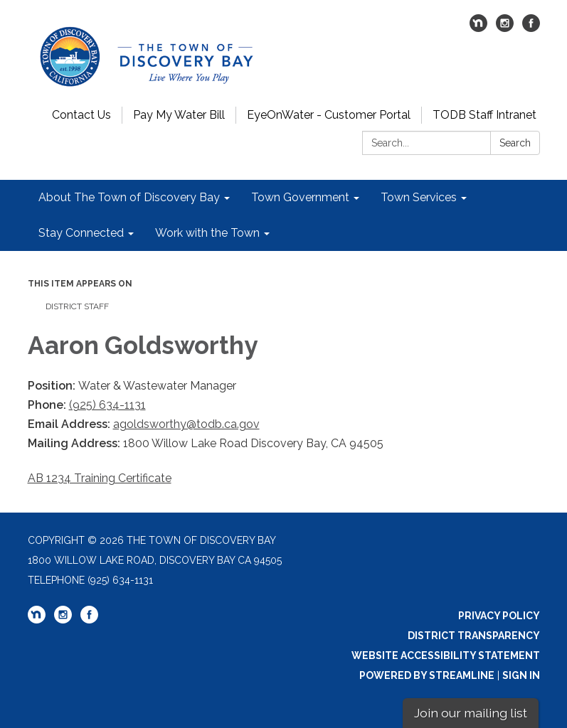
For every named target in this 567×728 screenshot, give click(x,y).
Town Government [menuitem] (300, 197)
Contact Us (81, 115)
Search (515, 143)
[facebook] (531, 28)
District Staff (77, 306)
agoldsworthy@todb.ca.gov (186, 424)
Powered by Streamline (427, 675)
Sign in (521, 675)
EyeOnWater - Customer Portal (329, 115)
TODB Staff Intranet (484, 115)
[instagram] (505, 28)
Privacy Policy (499, 616)
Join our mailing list (471, 713)
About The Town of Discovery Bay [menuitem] (129, 197)
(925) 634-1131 (107, 405)
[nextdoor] (478, 28)
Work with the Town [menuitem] (207, 233)
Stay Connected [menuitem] (81, 233)
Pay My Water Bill (179, 115)
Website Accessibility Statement (446, 655)
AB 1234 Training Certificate (100, 478)
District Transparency (474, 636)
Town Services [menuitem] (419, 197)
